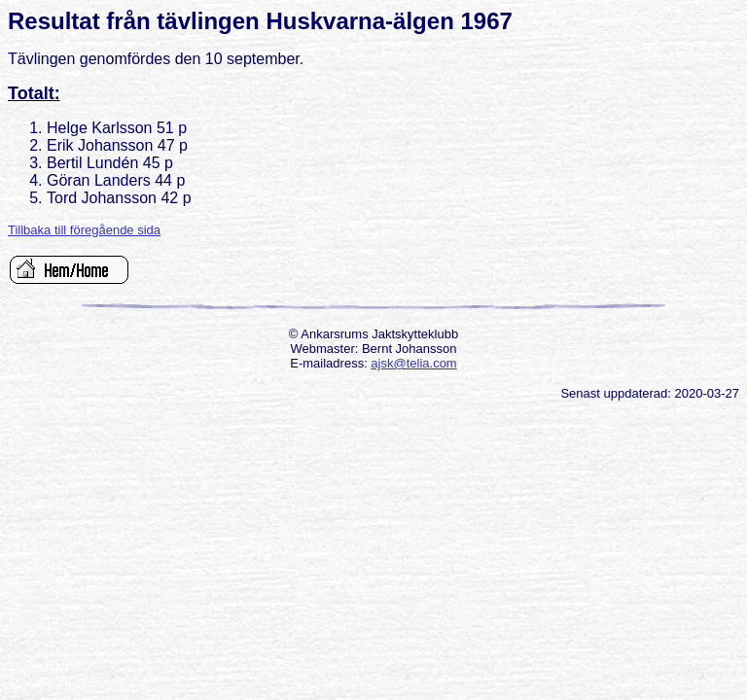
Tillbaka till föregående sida (84, 230)
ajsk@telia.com (413, 363)
